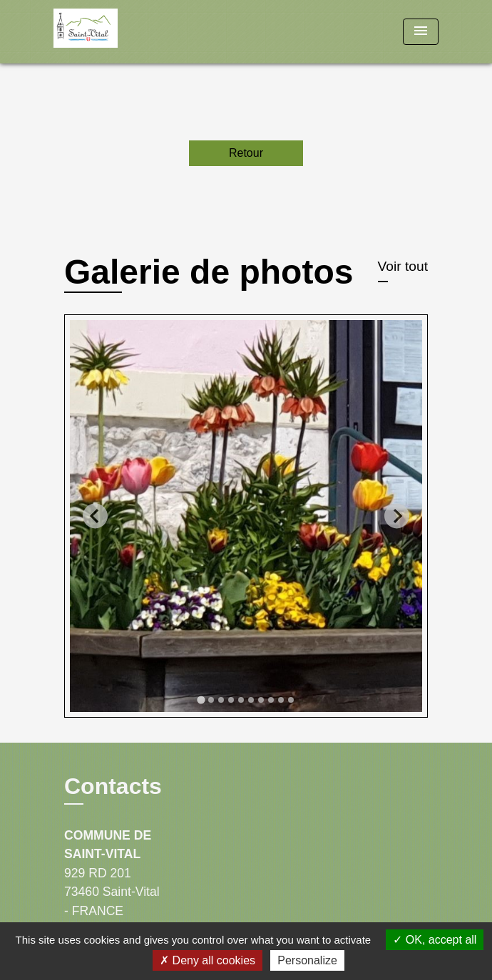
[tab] (201, 700)
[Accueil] (107, 32)
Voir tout (403, 266)
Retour (246, 153)
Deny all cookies (207, 960)
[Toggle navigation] (421, 32)
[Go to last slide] (95, 516)
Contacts (113, 786)
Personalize (307, 960)
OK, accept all (435, 940)
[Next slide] (397, 516)
